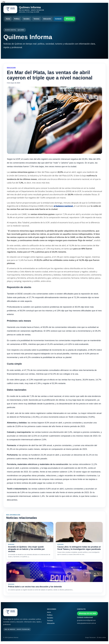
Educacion (11, 68)
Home (8, 19)
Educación (47, 19)
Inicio (49, 612)
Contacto (58, 19)
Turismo (37, 19)
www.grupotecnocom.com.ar (86, 623)
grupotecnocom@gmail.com (86, 620)
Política (17, 19)
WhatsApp (69, 19)
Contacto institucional (85, 617)
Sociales (27, 19)
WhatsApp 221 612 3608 (87, 613)
